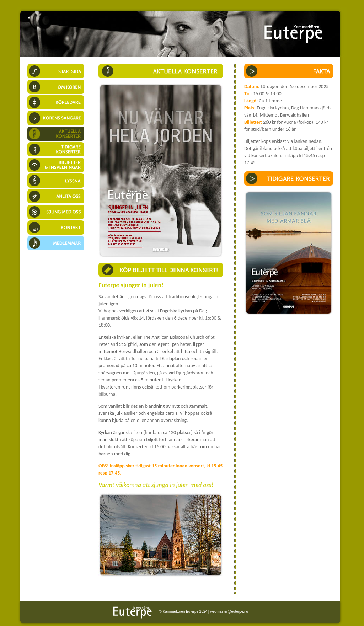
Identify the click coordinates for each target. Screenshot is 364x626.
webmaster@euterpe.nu (229, 612)
